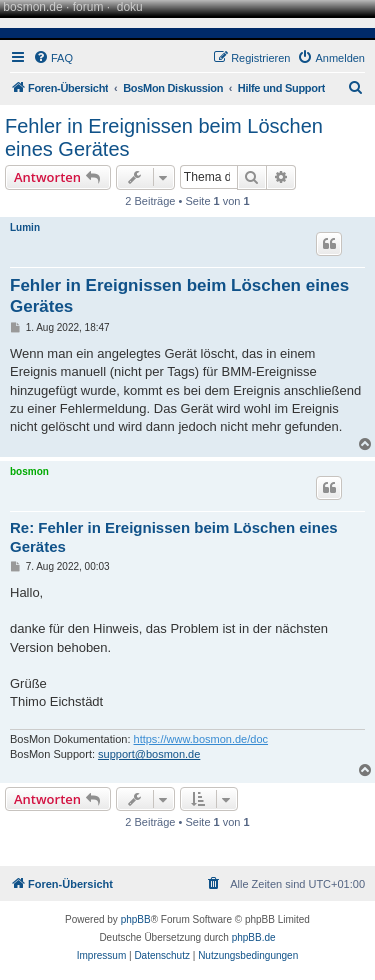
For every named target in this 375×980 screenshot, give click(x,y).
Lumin (25, 227)
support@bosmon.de (149, 754)
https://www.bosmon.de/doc (201, 739)
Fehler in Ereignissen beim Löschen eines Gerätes (164, 137)
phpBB (136, 919)
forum (88, 7)
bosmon (29, 471)
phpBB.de (254, 937)
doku (130, 7)
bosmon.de (32, 7)
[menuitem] (53, 58)
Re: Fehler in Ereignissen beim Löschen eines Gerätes (174, 537)
